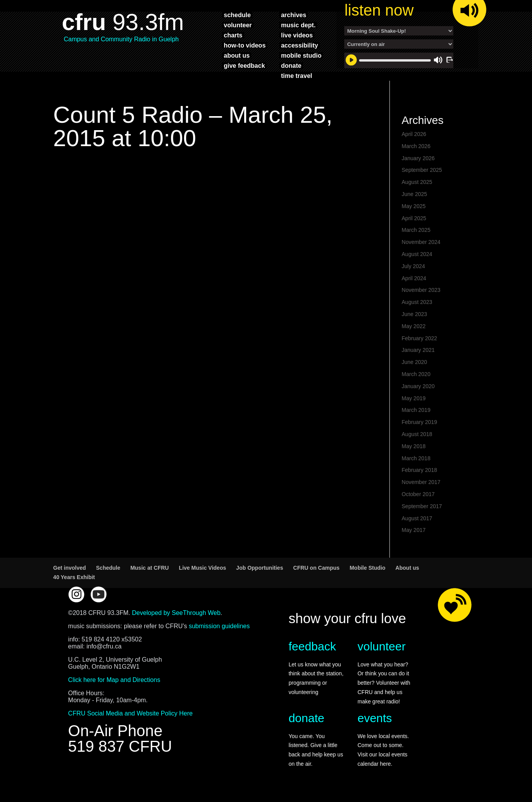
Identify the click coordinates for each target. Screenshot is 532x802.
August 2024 (417, 254)
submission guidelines (219, 626)
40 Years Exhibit (74, 577)
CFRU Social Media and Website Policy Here (130, 713)
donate (291, 65)
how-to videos (245, 45)
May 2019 (413, 398)
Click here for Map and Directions (114, 680)
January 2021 (418, 350)
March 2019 (416, 410)
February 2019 (419, 422)
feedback (312, 646)
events (375, 718)
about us (237, 55)
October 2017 (418, 494)
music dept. (298, 25)
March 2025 (416, 230)
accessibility (299, 45)
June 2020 (414, 362)
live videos (297, 35)
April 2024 (414, 278)
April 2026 (414, 134)
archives (293, 15)
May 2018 (413, 446)
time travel (296, 76)
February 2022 (419, 338)
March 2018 (416, 458)
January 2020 (418, 386)
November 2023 (421, 290)
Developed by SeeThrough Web (176, 613)
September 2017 (422, 506)
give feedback (244, 65)
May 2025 (413, 206)
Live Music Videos (202, 568)
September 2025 (422, 170)
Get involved (70, 568)
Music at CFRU (150, 568)
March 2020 (416, 374)
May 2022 (413, 326)
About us (407, 568)
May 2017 (413, 530)
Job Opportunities (260, 568)
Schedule (108, 568)
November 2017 (421, 482)
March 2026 (416, 146)
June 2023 (414, 314)
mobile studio (301, 55)
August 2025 (417, 182)
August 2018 (417, 434)
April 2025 (414, 218)
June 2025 (414, 194)
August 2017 (417, 518)
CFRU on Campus (316, 568)
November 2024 (421, 242)
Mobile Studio (368, 568)
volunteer (238, 25)
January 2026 (418, 158)
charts (233, 35)
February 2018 (419, 470)
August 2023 (417, 302)
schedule (237, 15)
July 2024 (413, 266)
